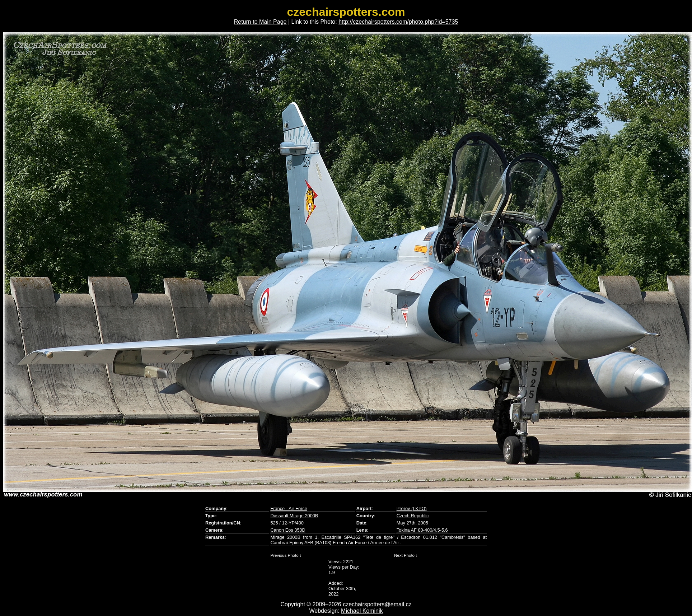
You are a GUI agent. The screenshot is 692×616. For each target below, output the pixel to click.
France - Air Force (289, 508)
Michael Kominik (362, 611)
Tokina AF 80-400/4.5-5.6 (422, 530)
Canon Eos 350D (288, 530)
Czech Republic (413, 516)
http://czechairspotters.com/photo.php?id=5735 (398, 22)
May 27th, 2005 (412, 523)
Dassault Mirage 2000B (294, 516)
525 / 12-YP (282, 523)
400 (300, 523)
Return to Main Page (260, 22)
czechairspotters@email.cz (377, 604)
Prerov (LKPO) (412, 508)
